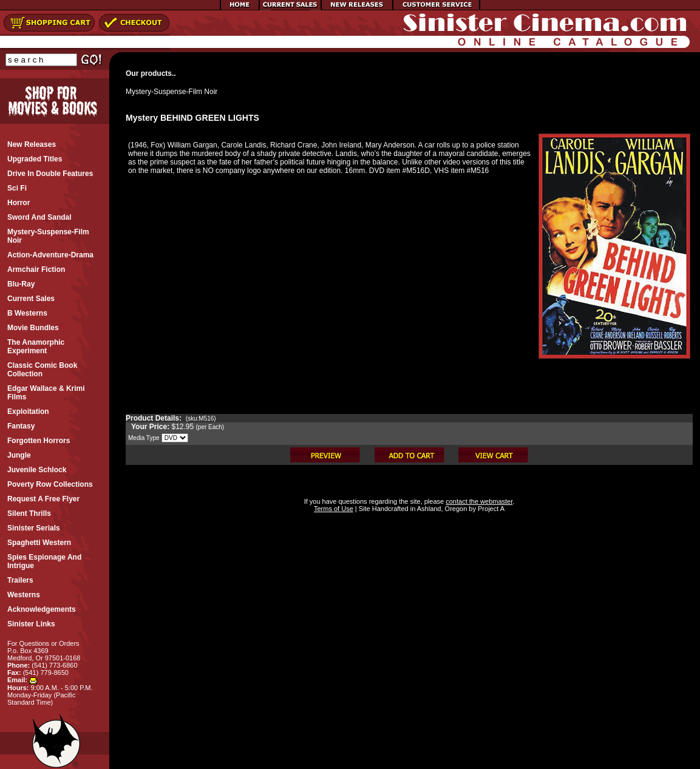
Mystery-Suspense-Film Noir (172, 92)
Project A (490, 509)
